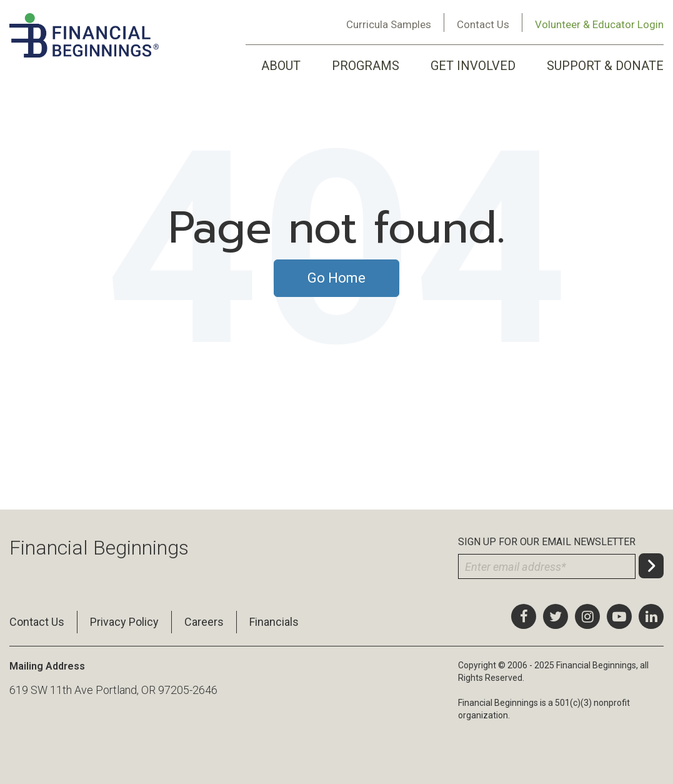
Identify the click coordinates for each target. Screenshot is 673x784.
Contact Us (483, 24)
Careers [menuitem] (204, 622)
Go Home (336, 278)
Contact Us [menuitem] (37, 622)
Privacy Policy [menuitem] (124, 622)
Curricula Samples (389, 24)
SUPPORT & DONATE (605, 66)
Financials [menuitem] (274, 622)
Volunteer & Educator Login (599, 24)
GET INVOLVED (473, 66)
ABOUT (281, 66)
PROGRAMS (366, 66)
